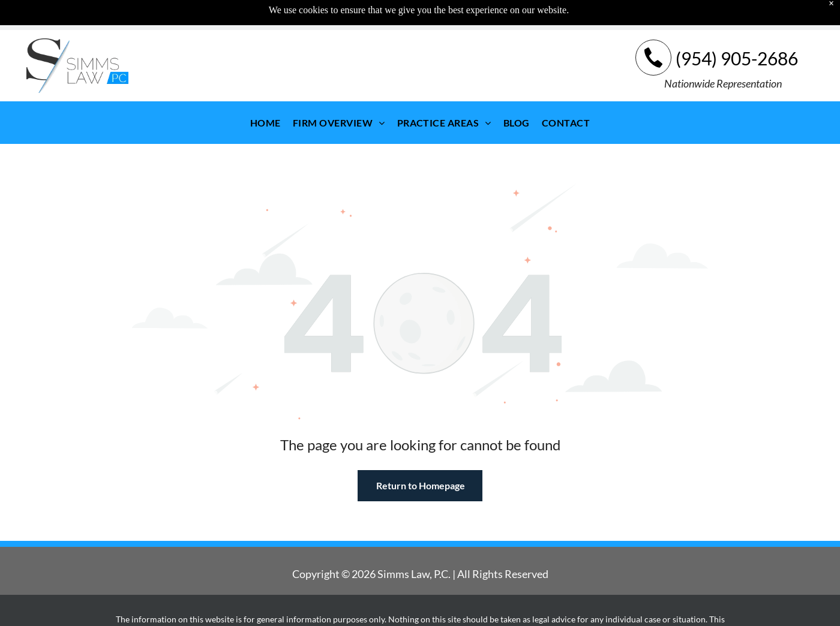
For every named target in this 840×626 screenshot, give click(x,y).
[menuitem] (265, 93)
